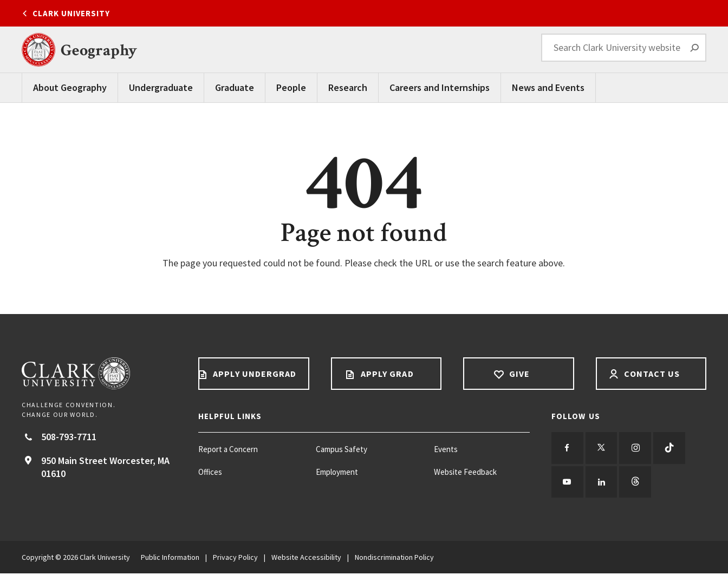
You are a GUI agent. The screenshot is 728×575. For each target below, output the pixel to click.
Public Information (170, 559)
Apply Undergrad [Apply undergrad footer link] (253, 374)
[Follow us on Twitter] (602, 448)
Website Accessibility (306, 559)
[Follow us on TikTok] (672, 448)
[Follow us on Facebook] (568, 448)
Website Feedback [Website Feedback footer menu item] (465, 472)
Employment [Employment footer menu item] (337, 472)
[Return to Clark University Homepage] (99, 373)
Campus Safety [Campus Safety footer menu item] (342, 449)
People (291, 87)
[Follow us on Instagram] (637, 448)
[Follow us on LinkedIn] (602, 483)
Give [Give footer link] (518, 374)
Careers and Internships (440, 87)
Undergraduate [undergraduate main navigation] (161, 87)
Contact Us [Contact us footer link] (651, 374)
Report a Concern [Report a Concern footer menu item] (228, 449)
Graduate (235, 87)
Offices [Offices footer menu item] (210, 472)
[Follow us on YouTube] (568, 483)
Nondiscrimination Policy (394, 559)
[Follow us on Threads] (637, 483)
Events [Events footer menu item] (446, 449)
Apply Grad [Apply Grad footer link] (386, 374)
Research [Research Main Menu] (348, 87)
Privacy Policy (235, 559)
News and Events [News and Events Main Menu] (548, 87)
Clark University (71, 13)
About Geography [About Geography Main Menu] (70, 87)
